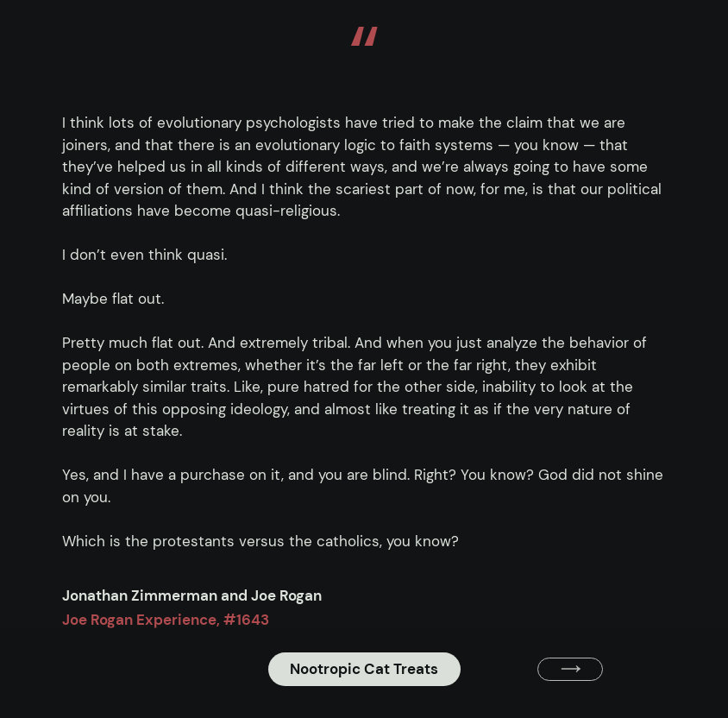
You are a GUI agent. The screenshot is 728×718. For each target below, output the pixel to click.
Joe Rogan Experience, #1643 (166, 620)
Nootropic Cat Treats (364, 669)
